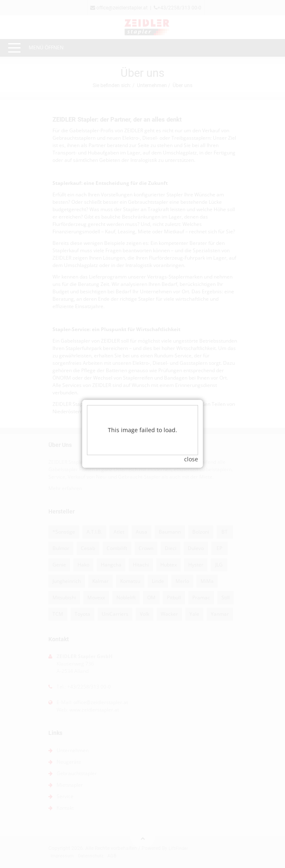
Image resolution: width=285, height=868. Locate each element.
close (191, 436)
